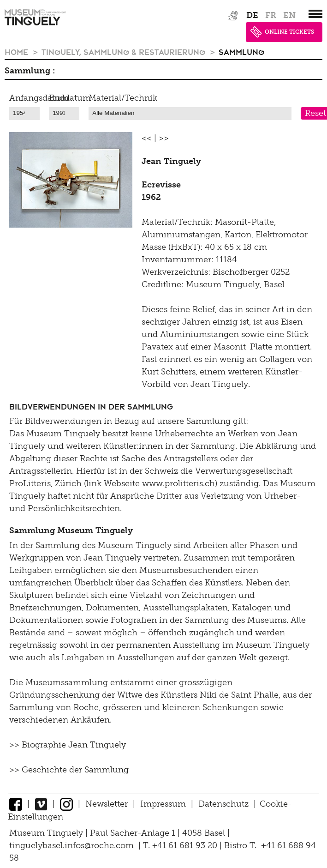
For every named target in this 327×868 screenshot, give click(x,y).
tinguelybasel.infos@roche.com (73, 845)
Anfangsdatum (39, 98)
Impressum (163, 804)
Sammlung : (30, 71)
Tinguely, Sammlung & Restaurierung (125, 52)
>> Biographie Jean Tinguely (68, 745)
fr (271, 15)
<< (147, 138)
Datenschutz (223, 804)
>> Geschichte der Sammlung (69, 770)
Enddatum (70, 98)
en (289, 15)
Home (18, 52)
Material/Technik (123, 98)
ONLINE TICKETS (282, 32)
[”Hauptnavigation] (315, 14)
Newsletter (107, 804)
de (252, 15)
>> (164, 138)
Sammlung (241, 52)
